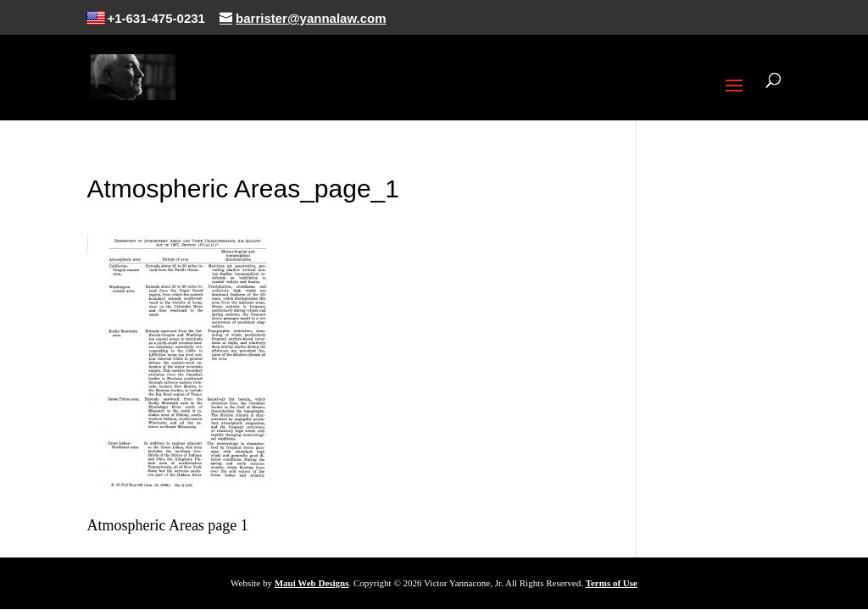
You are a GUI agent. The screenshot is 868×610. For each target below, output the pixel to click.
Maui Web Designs (312, 583)
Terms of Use (612, 583)
